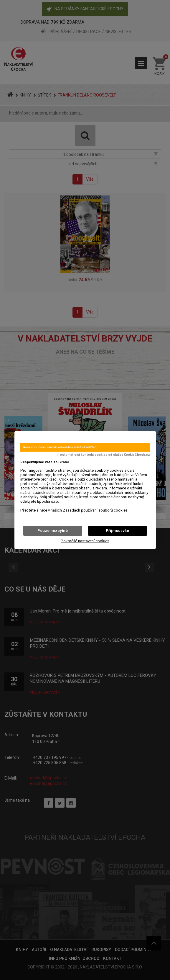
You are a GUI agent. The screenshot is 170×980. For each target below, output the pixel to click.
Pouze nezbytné (53, 531)
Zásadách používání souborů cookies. (96, 510)
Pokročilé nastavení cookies (85, 541)
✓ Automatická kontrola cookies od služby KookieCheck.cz (103, 455)
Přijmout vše (117, 531)
